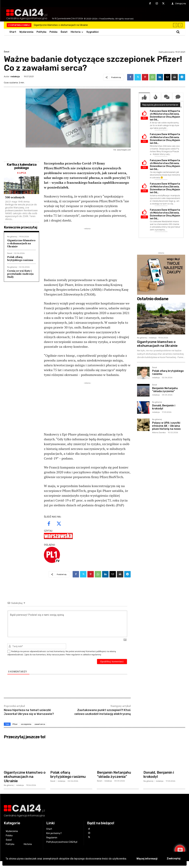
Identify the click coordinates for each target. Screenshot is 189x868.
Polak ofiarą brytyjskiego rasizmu (20, 258)
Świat (7, 52)
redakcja (15, 76)
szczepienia (26, 717)
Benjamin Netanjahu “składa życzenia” (165, 390)
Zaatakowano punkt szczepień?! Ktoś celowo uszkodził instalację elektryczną (103, 705)
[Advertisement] (87, 253)
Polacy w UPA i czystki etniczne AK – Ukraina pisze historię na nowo (166, 426)
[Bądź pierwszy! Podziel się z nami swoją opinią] (67, 616)
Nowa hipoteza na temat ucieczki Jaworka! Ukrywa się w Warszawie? (29, 705)
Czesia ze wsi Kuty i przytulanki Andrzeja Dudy (20, 274)
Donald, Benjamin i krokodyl (164, 407)
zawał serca (40, 717)
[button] (178, 32)
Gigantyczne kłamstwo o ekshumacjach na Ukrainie (61, 25)
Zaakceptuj (174, 858)
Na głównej (12, 237)
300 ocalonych (15, 197)
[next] (180, 25)
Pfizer (15, 717)
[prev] (175, 25)
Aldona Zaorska (159, 433)
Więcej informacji (147, 859)
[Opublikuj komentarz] (112, 654)
